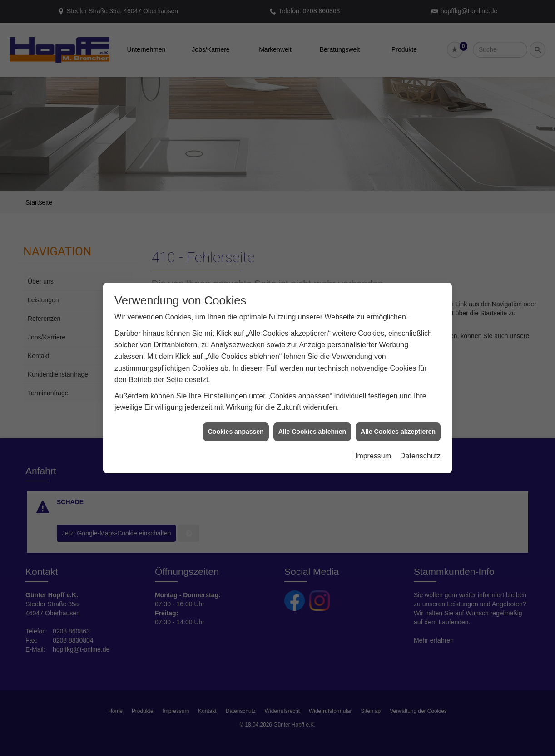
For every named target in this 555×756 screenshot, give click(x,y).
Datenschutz (420, 450)
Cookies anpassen (236, 426)
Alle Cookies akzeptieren (398, 426)
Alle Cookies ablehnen (312, 426)
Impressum (373, 450)
